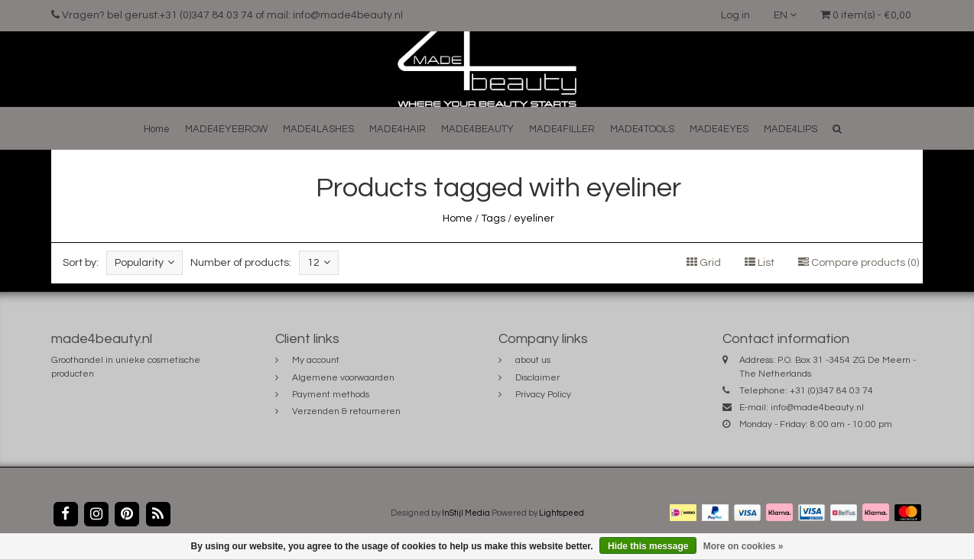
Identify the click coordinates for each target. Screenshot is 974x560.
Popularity (144, 262)
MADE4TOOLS (642, 129)
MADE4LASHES (318, 129)
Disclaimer (537, 378)
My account (316, 360)
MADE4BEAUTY (477, 129)
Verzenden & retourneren (346, 411)
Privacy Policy (543, 395)
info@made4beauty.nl (817, 408)
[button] (837, 129)
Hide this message (648, 546)
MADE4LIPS (791, 129)
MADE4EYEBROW (226, 129)
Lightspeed (562, 513)
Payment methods (331, 395)
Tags (493, 218)
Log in (735, 15)
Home (157, 129)
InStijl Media (466, 513)
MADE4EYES (719, 129)
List (760, 263)
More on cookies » (743, 546)
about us (533, 360)
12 (319, 262)
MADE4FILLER (562, 129)
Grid (704, 263)
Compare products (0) (859, 263)
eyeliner (534, 218)
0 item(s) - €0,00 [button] (866, 15)
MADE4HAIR (398, 129)
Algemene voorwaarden (343, 378)
